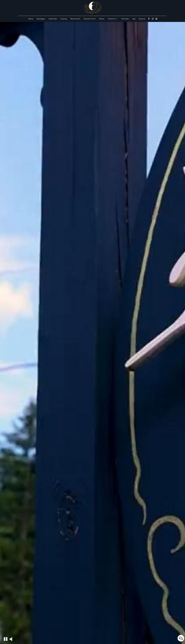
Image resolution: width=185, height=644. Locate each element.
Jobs (134, 19)
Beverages (41, 19)
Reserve (142, 19)
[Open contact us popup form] (181, 638)
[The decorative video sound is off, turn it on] (11, 639)
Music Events (75, 19)
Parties (102, 19)
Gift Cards (125, 19)
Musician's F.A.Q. (90, 19)
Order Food (53, 19)
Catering (64, 19)
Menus (31, 19)
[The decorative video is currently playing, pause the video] (6, 639)
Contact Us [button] (113, 19)
